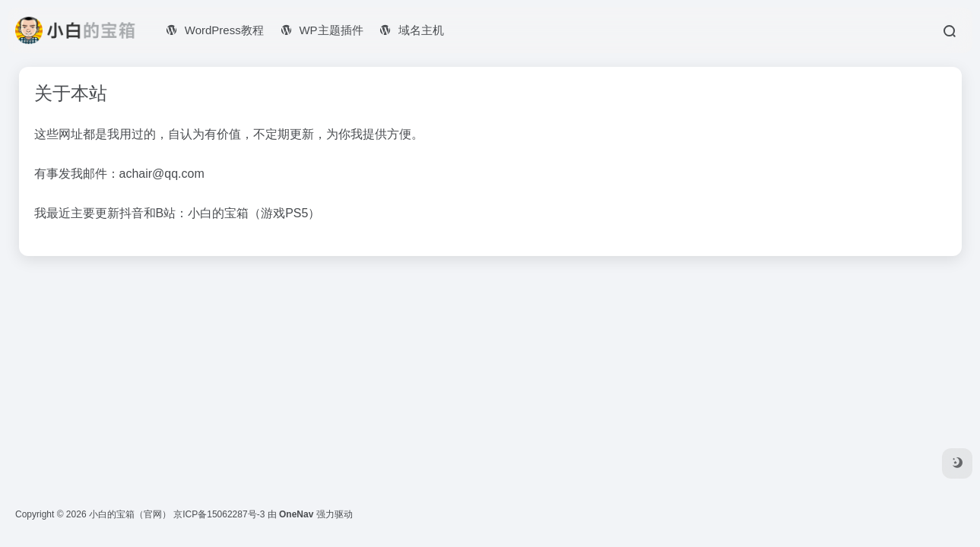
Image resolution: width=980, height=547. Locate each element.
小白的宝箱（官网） (130, 514)
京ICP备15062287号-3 (219, 514)
